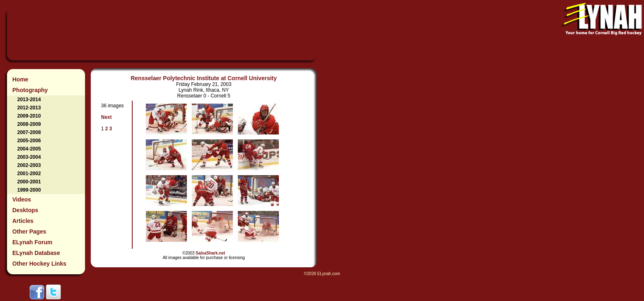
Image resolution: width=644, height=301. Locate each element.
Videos (22, 199)
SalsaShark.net (210, 253)
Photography (30, 90)
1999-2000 (29, 190)
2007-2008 (29, 132)
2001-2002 (29, 174)
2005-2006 (29, 141)
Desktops (25, 210)
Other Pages (29, 232)
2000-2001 (29, 182)
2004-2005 (29, 149)
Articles (23, 221)
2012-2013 (29, 108)
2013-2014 (29, 100)
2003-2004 (29, 157)
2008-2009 (29, 124)
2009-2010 (29, 116)
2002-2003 (29, 165)
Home (20, 79)
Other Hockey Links (39, 264)
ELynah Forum (32, 242)
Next (106, 117)
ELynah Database (36, 253)
